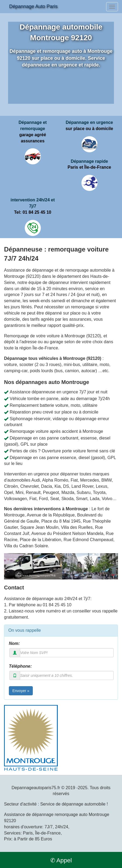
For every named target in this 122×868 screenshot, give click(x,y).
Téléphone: (20, 666)
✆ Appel (61, 860)
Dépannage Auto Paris (33, 6)
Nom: (14, 643)
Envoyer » (21, 691)
